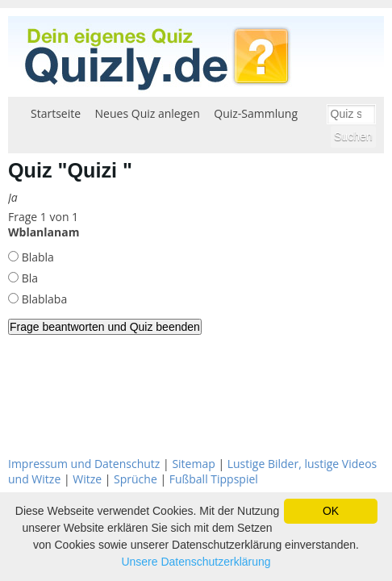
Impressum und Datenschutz (84, 464)
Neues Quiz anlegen (148, 113)
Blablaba (43, 299)
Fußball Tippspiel (214, 479)
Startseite (56, 113)
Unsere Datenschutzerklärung (196, 562)
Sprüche (136, 479)
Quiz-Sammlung (256, 113)
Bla (28, 278)
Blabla (36, 257)
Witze (87, 479)
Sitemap (193, 464)
